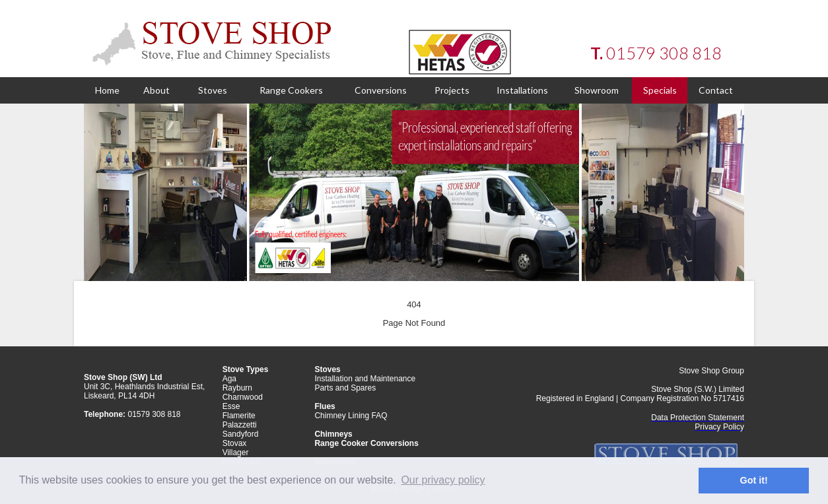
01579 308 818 (664, 53)
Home (107, 90)
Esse (231, 406)
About (156, 90)
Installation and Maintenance (365, 379)
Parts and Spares (345, 388)
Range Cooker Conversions (366, 443)
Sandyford (241, 434)
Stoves (213, 90)
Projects (452, 90)
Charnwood (243, 397)
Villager (236, 453)
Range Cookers (291, 90)
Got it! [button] (754, 480)
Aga (229, 379)
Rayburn (237, 388)
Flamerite (239, 416)
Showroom (597, 90)
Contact (716, 90)
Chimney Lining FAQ (351, 416)
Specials (660, 90)
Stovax (235, 443)
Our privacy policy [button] (443, 480)
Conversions (381, 90)
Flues (325, 406)
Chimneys (333, 434)
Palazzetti (240, 425)
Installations (522, 90)
